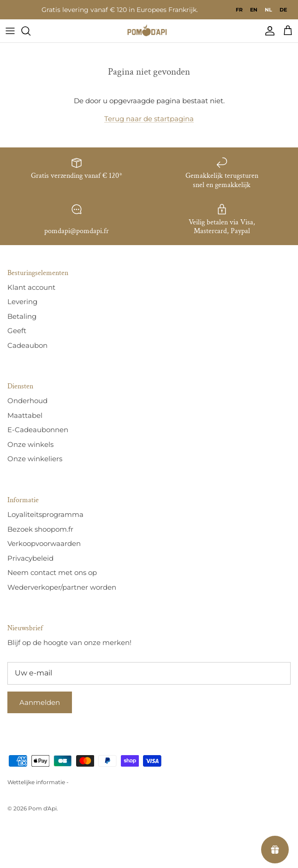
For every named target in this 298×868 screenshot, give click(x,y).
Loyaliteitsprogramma (45, 514)
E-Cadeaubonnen (38, 430)
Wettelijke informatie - (38, 782)
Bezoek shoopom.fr (40, 529)
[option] (239, 10)
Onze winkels (30, 444)
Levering (22, 302)
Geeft (17, 331)
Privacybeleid (30, 558)
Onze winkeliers (35, 459)
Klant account (31, 287)
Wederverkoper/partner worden (62, 587)
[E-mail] (149, 673)
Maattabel (25, 415)
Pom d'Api (42, 808)
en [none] (254, 10)
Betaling (22, 316)
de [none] (283, 10)
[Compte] (268, 31)
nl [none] (268, 10)
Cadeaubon (27, 345)
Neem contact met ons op (52, 572)
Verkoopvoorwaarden (44, 543)
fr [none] (239, 10)
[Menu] (10, 31)
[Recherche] (30, 31)
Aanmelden (40, 702)
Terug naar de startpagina (149, 119)
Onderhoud (27, 401)
